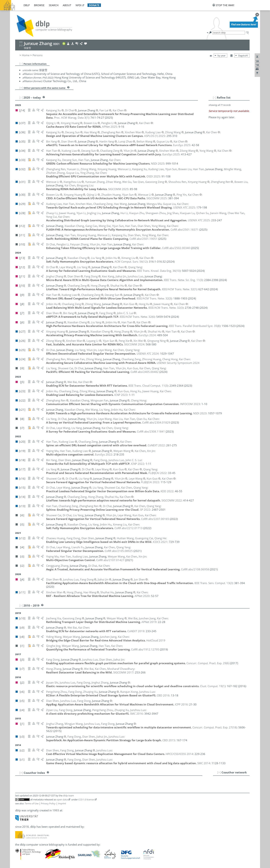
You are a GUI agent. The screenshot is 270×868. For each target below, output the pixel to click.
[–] (21, 64)
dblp (27, 5)
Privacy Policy (48, 803)
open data (62, 799)
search (54, 5)
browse (39, 5)
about (67, 5)
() (72, 118)
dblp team (68, 795)
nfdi (78, 5)
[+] (21, 88)
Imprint (62, 803)
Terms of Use (32, 803)
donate (94, 5)
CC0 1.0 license (86, 799)
